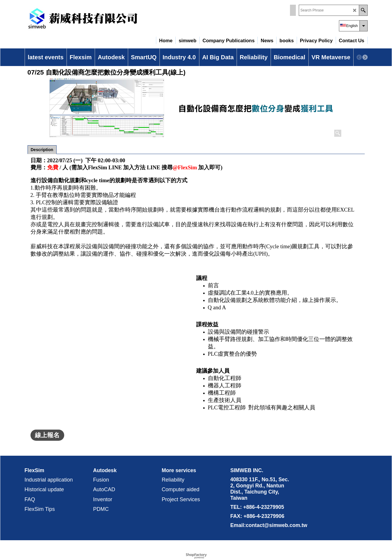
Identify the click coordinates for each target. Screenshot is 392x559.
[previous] (359, 57)
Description (42, 150)
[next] (365, 57)
